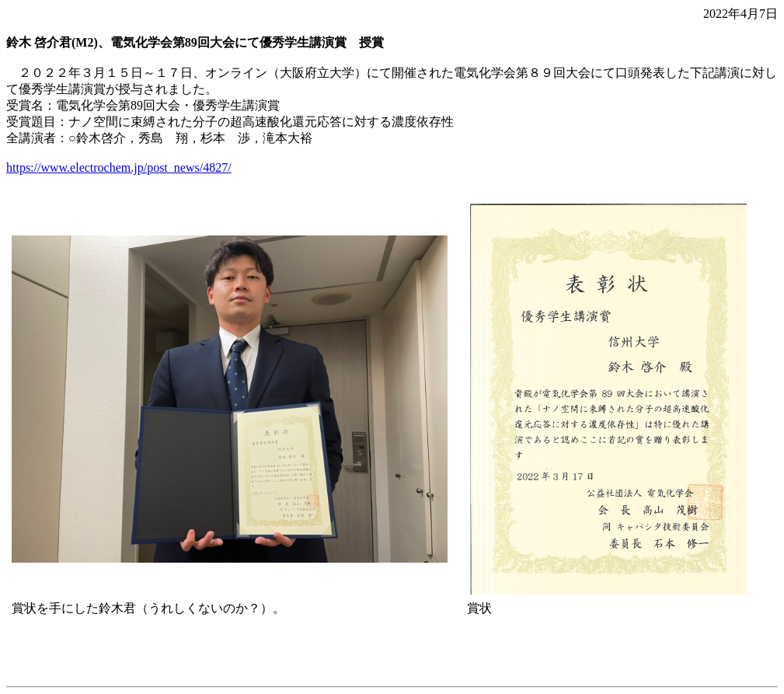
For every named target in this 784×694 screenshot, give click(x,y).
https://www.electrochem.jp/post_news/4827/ (119, 167)
